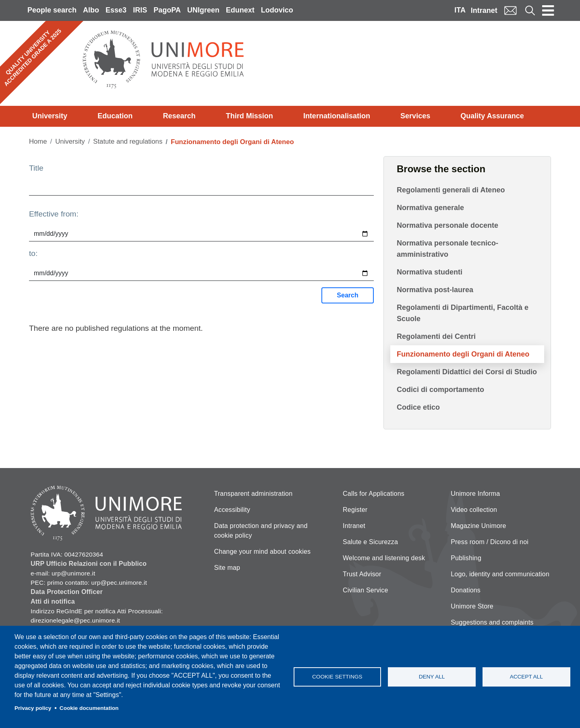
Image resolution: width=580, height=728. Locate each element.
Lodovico (277, 10)
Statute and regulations (128, 141)
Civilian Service (366, 590)
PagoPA (167, 10)
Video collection (474, 510)
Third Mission (250, 116)
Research (179, 116)
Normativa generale (430, 208)
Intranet (484, 10)
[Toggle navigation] (548, 10)
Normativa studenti (430, 272)
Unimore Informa (475, 494)
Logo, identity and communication (500, 574)
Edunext (240, 10)
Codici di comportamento (440, 390)
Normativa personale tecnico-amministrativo (447, 249)
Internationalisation (337, 116)
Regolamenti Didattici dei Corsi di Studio (467, 372)
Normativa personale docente (447, 225)
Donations (466, 590)
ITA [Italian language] (460, 10)
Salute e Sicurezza (370, 542)
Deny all (432, 677)
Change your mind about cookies (262, 552)
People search (52, 10)
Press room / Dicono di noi (490, 542)
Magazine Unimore (478, 526)
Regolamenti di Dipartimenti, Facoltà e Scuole (463, 313)
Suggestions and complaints (492, 622)
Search (347, 295)
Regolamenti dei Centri (436, 336)
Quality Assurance (492, 116)
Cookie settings (337, 677)
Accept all (526, 677)
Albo (91, 10)
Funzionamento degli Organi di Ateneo (463, 354)
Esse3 (116, 10)
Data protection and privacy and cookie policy (261, 531)
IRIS (140, 10)
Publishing (466, 558)
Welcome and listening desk (384, 558)
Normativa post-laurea (435, 290)
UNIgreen (203, 10)
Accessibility (232, 510)
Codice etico (418, 407)
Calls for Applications (374, 494)
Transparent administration (253, 494)
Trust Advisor (362, 574)
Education (115, 116)
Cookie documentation (89, 708)
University (50, 116)
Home (38, 141)
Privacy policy (33, 708)
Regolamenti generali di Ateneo (451, 190)
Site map (227, 568)
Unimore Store (472, 606)
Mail (510, 10)
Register (355, 510)
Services (415, 116)
